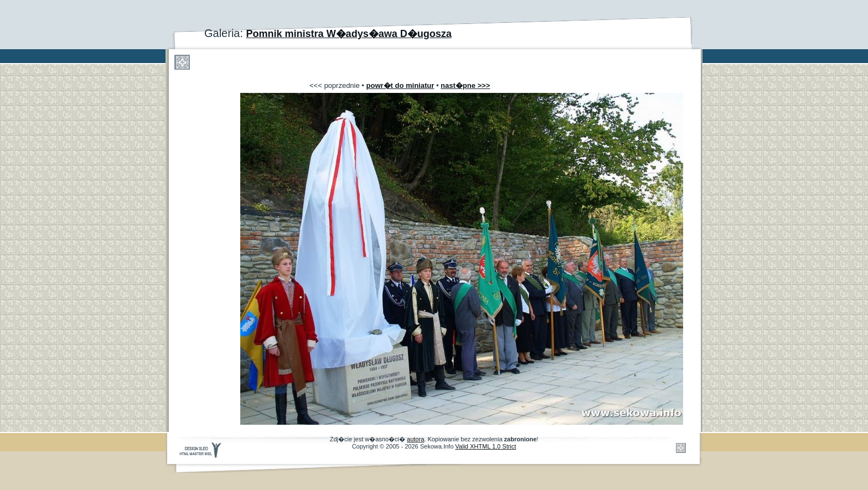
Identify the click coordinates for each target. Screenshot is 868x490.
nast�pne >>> (465, 85)
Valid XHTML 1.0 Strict (485, 446)
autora (415, 439)
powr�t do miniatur (401, 85)
